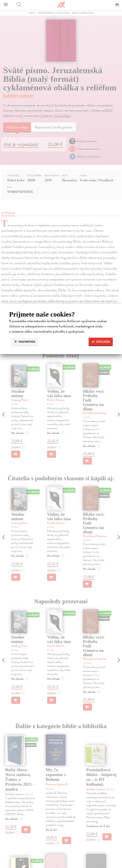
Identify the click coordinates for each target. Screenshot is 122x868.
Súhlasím (101, 342)
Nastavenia (25, 342)
